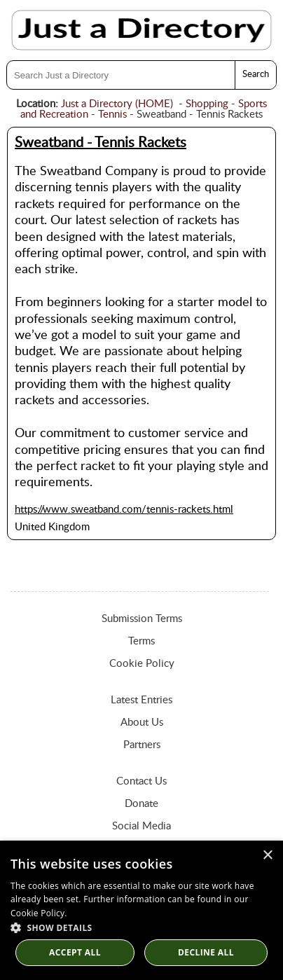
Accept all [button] (75, 952)
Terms (141, 641)
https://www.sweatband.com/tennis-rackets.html (124, 510)
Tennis (112, 115)
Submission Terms (142, 619)
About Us (142, 723)
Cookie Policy (142, 664)
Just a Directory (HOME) (117, 104)
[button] (141, 927)
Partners (142, 745)
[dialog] (141, 910)
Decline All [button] (206, 952)
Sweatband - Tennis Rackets (101, 143)
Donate (141, 804)
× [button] (267, 856)
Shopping (207, 104)
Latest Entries (141, 700)
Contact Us (141, 781)
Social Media (141, 826)
